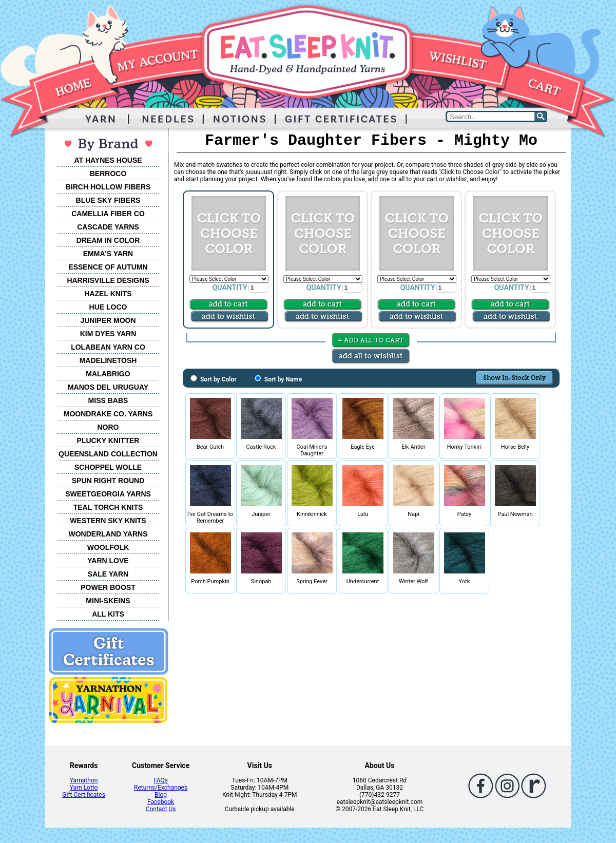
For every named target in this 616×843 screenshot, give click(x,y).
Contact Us (161, 809)
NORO (108, 427)
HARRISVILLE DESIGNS (108, 280)
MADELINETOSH (108, 360)
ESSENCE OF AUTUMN (108, 267)
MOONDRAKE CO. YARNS (108, 414)
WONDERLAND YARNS (108, 534)
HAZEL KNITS (108, 294)
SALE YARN (108, 574)
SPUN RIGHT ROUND (108, 481)
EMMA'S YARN (108, 254)
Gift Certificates (83, 795)
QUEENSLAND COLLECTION (108, 454)
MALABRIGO (108, 374)
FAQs (161, 780)
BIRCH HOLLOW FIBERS (108, 187)
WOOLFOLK (108, 547)
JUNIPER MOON (108, 320)
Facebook (161, 802)
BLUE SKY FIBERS (108, 200)
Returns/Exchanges (161, 788)
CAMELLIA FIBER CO (108, 214)
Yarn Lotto (84, 788)
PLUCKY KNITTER (108, 440)
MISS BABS (108, 400)
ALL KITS (108, 614)
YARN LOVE (108, 561)
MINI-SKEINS (108, 601)
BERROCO (108, 174)
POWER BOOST (108, 587)
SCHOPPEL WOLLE (108, 467)
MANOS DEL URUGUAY (108, 387)
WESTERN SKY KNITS (108, 521)
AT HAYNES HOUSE (108, 160)
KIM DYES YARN (108, 334)
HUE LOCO (108, 307)
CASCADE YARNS (108, 227)
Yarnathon (84, 780)
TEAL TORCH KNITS (108, 507)
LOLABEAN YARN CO (108, 347)
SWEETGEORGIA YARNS (108, 494)
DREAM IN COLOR (108, 240)
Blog (161, 795)
